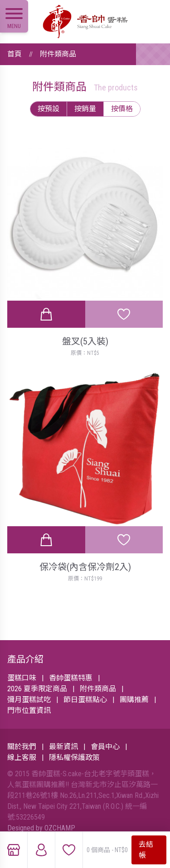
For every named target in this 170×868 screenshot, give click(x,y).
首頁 (15, 54)
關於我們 (22, 747)
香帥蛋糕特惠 (71, 678)
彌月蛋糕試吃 (29, 700)
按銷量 (85, 109)
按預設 (49, 109)
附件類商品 (58, 54)
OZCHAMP (60, 828)
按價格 (122, 109)
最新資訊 (63, 747)
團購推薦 (134, 700)
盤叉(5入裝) (85, 341)
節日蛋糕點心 (85, 700)
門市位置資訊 (29, 710)
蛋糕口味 (22, 678)
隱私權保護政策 (74, 757)
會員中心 (105, 747)
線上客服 (22, 757)
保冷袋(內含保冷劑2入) (85, 567)
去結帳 (146, 850)
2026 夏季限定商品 (37, 689)
